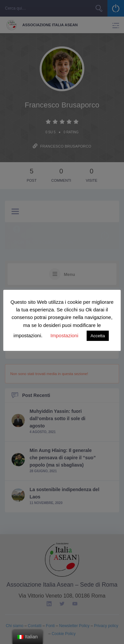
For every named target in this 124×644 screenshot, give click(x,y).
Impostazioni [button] (64, 335)
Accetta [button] (98, 336)
